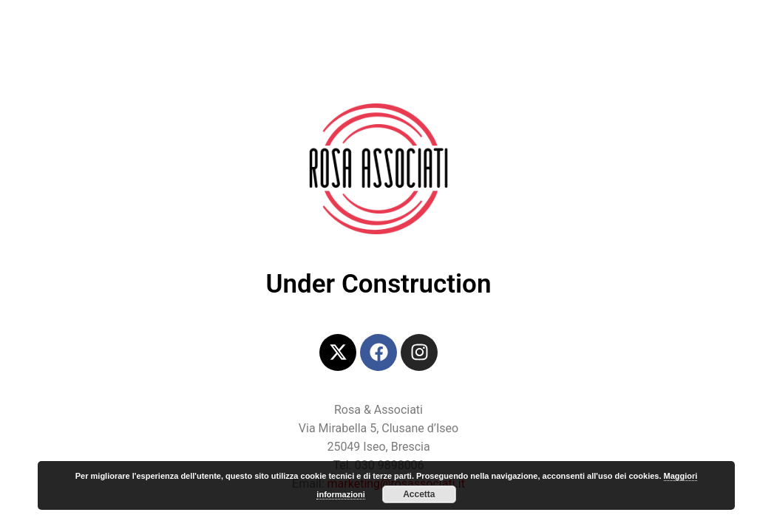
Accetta (419, 494)
